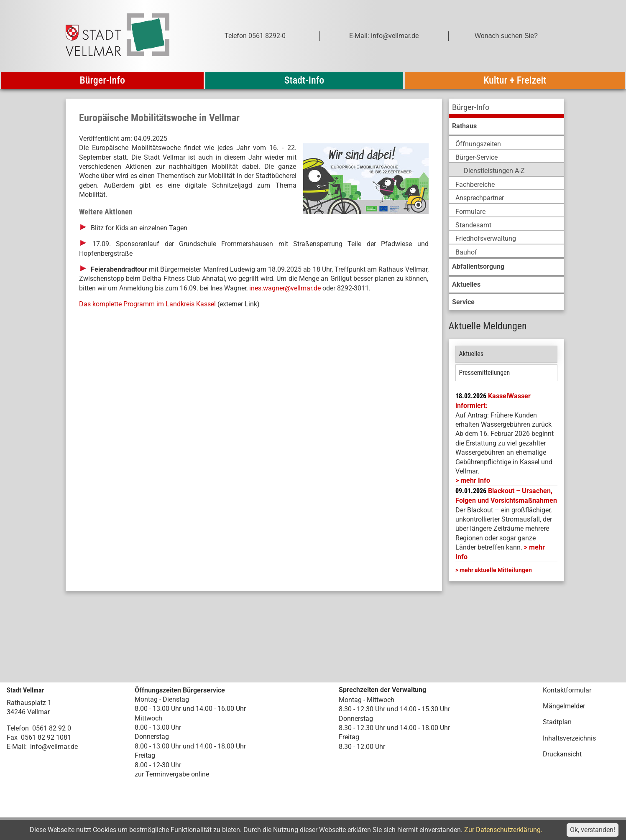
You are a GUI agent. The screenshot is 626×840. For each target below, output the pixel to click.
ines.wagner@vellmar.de (285, 288)
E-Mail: (17, 747)
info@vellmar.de (54, 747)
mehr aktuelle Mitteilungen (496, 570)
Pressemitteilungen (485, 373)
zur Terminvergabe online (172, 774)
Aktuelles (471, 354)
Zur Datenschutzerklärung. (503, 830)
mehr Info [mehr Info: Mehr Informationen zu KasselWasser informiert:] (475, 480)
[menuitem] (506, 108)
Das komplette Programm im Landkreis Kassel (147, 304)
